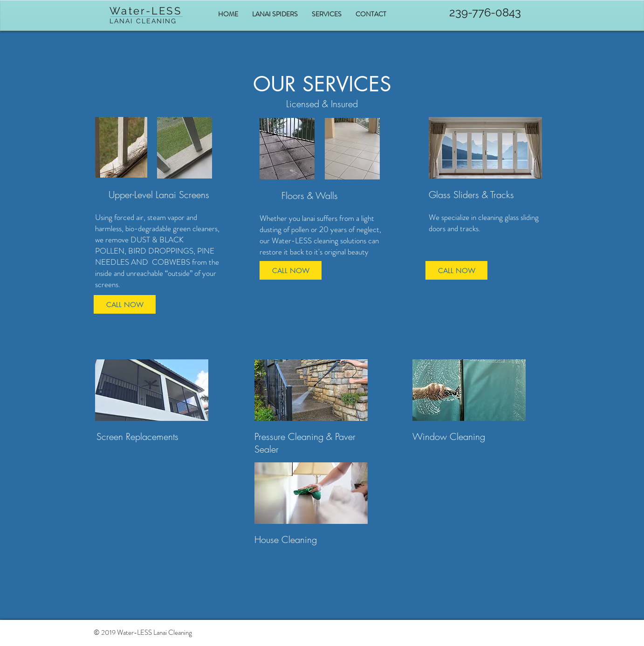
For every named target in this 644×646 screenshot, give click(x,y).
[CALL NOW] (291, 270)
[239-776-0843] (485, 13)
